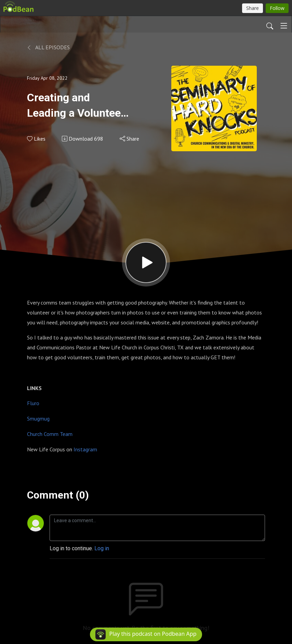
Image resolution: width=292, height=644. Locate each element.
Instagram (85, 449)
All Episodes (48, 47)
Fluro (33, 403)
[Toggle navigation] (284, 26)
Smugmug (38, 418)
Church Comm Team (50, 434)
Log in (102, 548)
